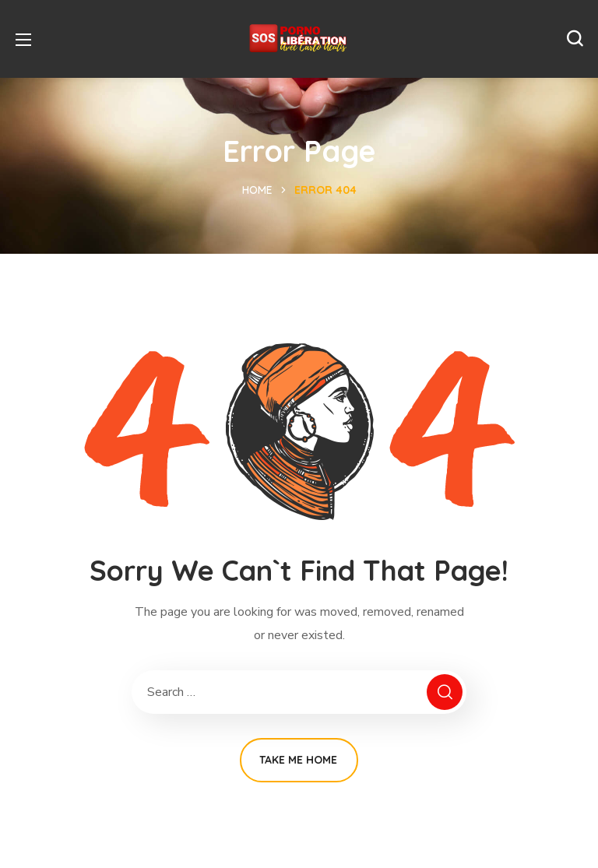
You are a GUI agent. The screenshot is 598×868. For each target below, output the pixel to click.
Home (257, 190)
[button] (575, 39)
